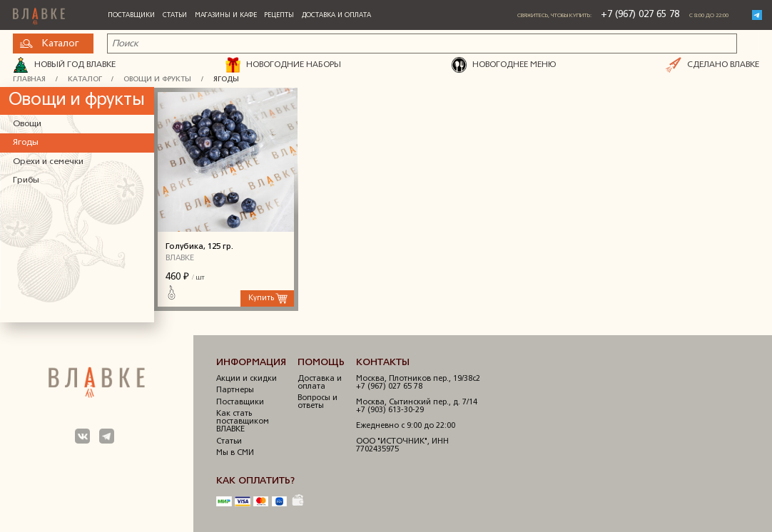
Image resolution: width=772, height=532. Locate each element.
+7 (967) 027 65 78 (640, 15)
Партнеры (235, 390)
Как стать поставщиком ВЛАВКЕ (243, 422)
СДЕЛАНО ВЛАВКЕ (712, 65)
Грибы (26, 180)
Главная (29, 80)
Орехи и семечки (48, 162)
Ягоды (226, 80)
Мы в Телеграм (107, 436)
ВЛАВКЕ (180, 259)
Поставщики (131, 15)
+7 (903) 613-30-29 (390, 410)
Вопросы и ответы (318, 402)
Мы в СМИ (235, 453)
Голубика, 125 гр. (225, 160)
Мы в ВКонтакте (83, 436)
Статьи (175, 15)
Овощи (27, 124)
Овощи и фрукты (157, 80)
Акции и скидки (247, 379)
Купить (261, 298)
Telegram (757, 15)
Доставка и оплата (336, 15)
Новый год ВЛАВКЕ (64, 65)
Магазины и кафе (226, 15)
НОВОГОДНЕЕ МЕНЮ (504, 65)
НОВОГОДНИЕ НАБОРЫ (284, 65)
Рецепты (279, 15)
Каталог (49, 44)
